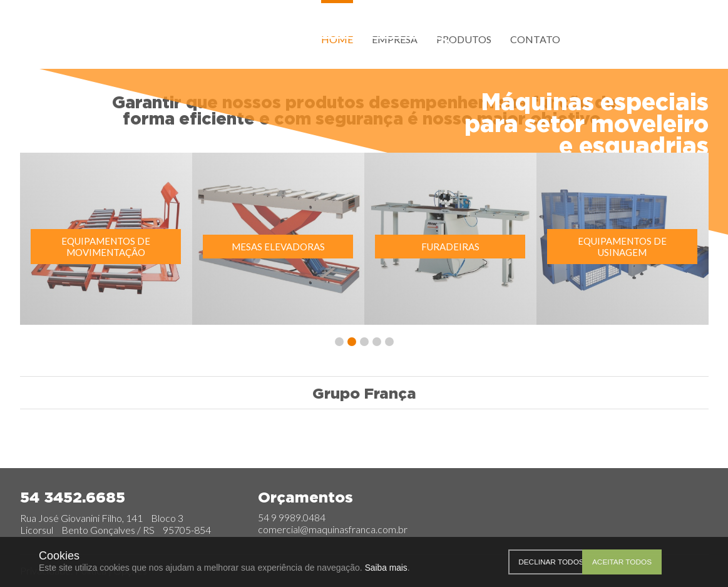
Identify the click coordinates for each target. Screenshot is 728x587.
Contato (535, 39)
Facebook (588, 38)
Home (337, 39)
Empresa (395, 39)
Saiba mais (387, 568)
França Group (99, 42)
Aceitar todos (673, 562)
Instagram (607, 38)
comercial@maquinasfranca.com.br (333, 530)
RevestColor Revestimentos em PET (539, 442)
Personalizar (515, 562)
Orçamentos (373, 57)
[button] (339, 345)
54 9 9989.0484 (292, 518)
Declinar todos (578, 562)
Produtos (464, 39)
